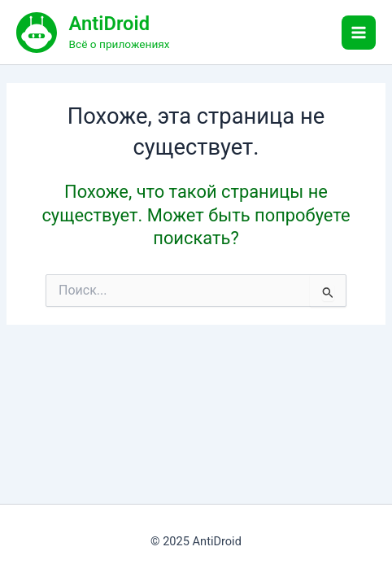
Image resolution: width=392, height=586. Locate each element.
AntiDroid (109, 24)
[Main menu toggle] (359, 33)
